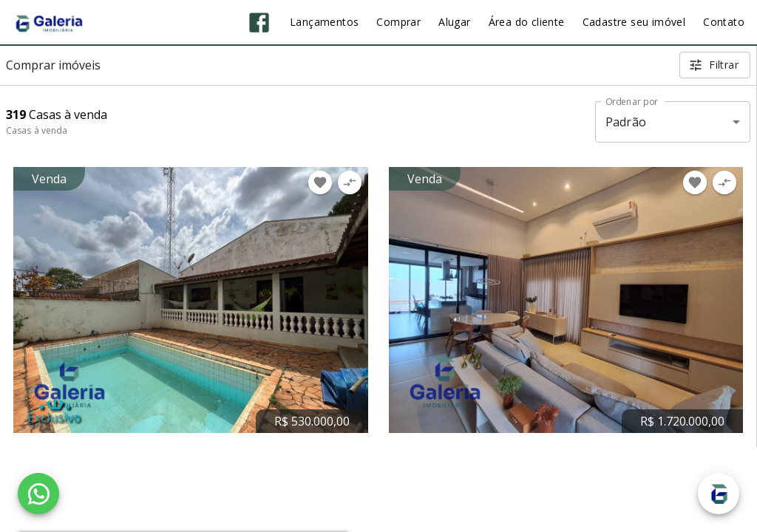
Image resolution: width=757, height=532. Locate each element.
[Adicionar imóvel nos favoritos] (320, 183)
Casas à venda (37, 130)
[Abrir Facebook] (259, 23)
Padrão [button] (626, 122)
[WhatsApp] (38, 494)
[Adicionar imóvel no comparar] (350, 183)
